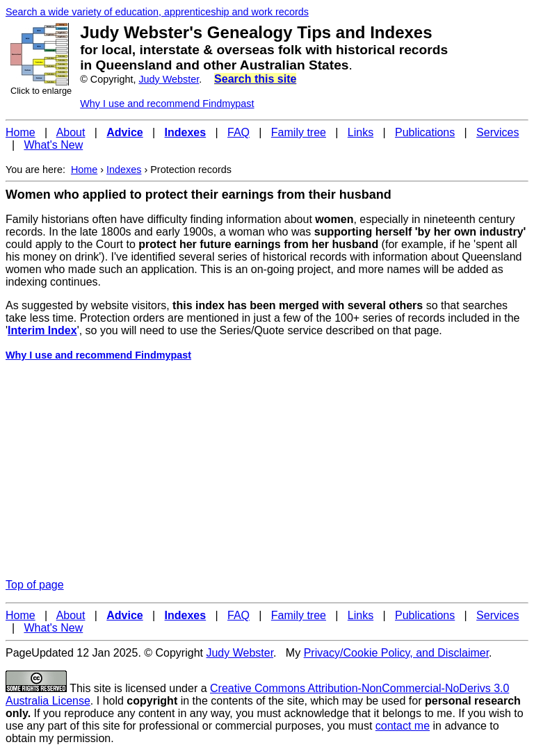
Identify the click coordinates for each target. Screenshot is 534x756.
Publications (425, 132)
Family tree (299, 132)
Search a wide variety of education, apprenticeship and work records (157, 12)
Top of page (35, 585)
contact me (403, 726)
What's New (53, 145)
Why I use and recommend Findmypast (167, 104)
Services (497, 132)
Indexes (124, 170)
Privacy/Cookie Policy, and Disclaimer (396, 653)
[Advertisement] (267, 470)
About (71, 132)
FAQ (238, 132)
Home (21, 132)
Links (361, 132)
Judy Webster (169, 79)
